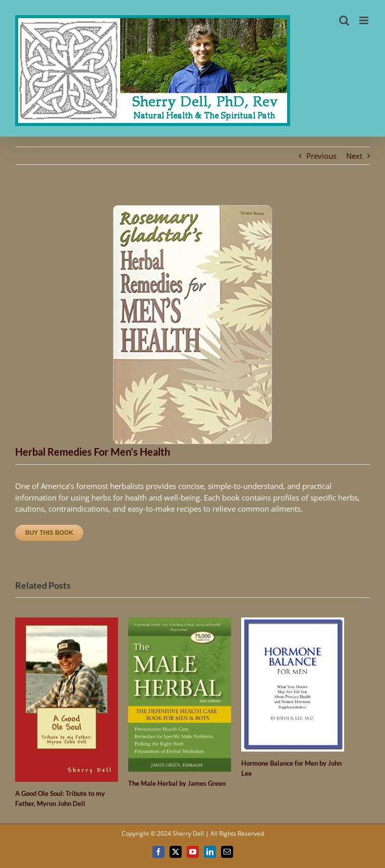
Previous (321, 156)
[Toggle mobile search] (344, 20)
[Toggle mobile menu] (365, 20)
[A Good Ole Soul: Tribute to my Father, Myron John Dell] (67, 623)
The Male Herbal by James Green (177, 783)
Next (354, 156)
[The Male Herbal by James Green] (180, 623)
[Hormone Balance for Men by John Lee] (293, 623)
